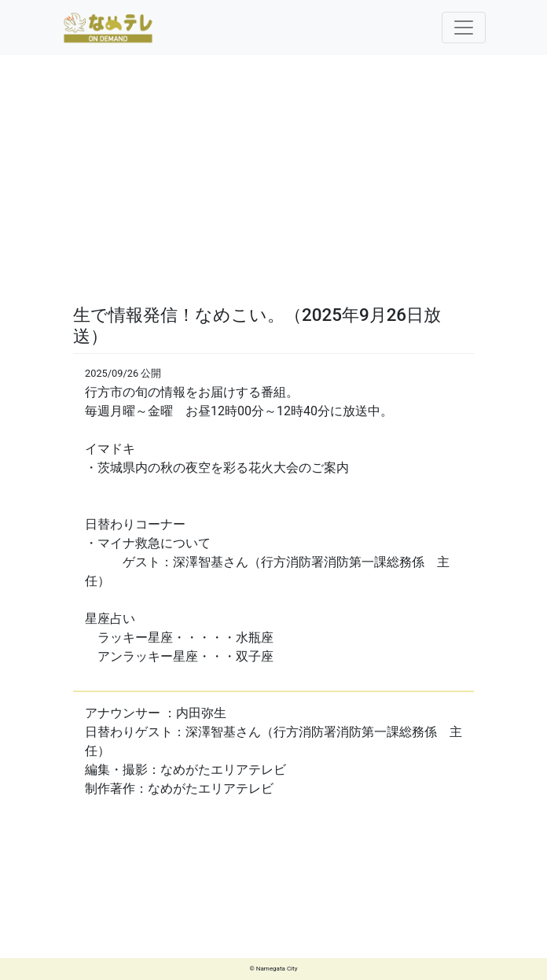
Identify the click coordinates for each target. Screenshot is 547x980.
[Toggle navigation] (464, 28)
